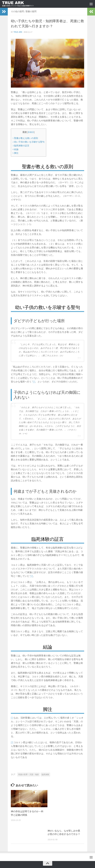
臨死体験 (45, 774)
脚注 (15, 153)
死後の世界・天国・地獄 (29, 774)
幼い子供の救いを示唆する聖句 (29, 142)
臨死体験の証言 (21, 146)
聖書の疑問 (31, 11)
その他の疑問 (17, 11)
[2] (32, 576)
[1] (34, 382)
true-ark (18, 32)
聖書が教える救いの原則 (25, 138)
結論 (15, 149)
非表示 (31, 132)
